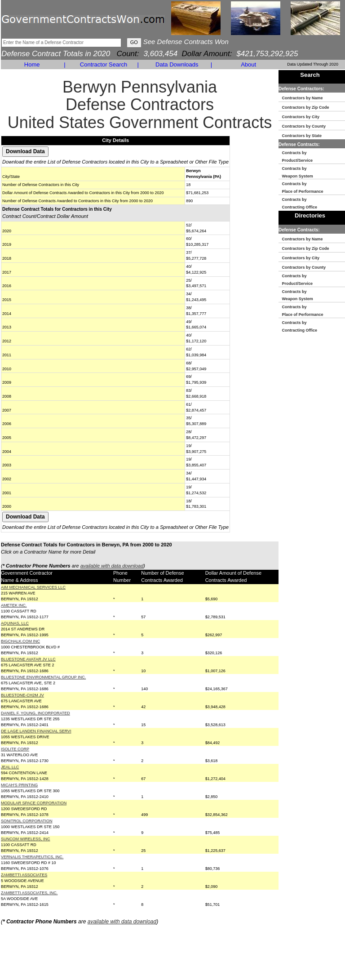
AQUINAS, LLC (15, 623)
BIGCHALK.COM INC (20, 641)
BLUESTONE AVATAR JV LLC (28, 659)
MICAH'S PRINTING (19, 785)
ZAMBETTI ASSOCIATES (24, 875)
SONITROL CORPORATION (27, 821)
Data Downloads (177, 64)
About (248, 64)
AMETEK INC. (14, 605)
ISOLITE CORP (15, 749)
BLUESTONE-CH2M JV (22, 695)
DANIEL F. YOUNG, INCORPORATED (35, 713)
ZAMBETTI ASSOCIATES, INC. (29, 893)
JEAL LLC (10, 767)
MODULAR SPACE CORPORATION (34, 803)
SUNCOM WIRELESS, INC (26, 839)
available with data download (112, 566)
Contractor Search (104, 64)
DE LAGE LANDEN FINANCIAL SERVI (36, 731)
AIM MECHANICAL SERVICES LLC (33, 587)
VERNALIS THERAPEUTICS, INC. (32, 857)
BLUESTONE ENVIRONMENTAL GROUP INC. (43, 677)
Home (32, 64)
